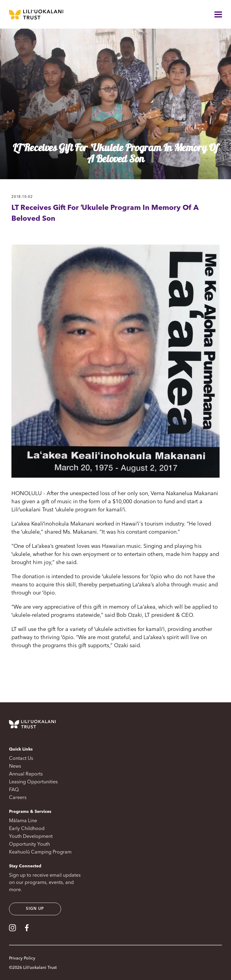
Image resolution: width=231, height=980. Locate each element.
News (15, 766)
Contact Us (21, 759)
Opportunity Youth (29, 844)
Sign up (35, 909)
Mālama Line (23, 821)
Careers (18, 798)
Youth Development (31, 837)
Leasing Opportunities (33, 782)
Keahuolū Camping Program (40, 852)
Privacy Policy (22, 958)
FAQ (14, 790)
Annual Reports (26, 774)
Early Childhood (27, 829)
